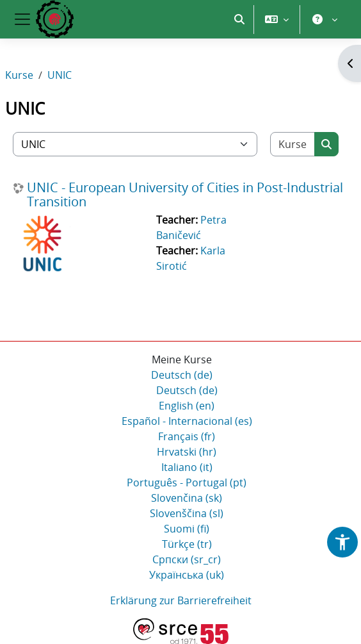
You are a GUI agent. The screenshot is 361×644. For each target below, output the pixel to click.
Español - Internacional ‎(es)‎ (187, 421)
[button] (239, 19)
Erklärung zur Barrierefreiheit (181, 600)
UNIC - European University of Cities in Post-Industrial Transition (185, 195)
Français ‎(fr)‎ (187, 436)
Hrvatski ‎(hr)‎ (187, 452)
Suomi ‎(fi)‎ (187, 529)
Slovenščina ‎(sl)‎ (187, 513)
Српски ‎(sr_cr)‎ (187, 559)
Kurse (19, 75)
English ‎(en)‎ (187, 406)
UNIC (60, 75)
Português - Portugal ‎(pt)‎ (187, 483)
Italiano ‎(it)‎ (187, 467)
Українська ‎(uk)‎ (187, 575)
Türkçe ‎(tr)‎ (187, 544)
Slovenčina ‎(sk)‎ (187, 498)
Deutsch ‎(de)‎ (182, 375)
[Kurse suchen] (293, 144)
